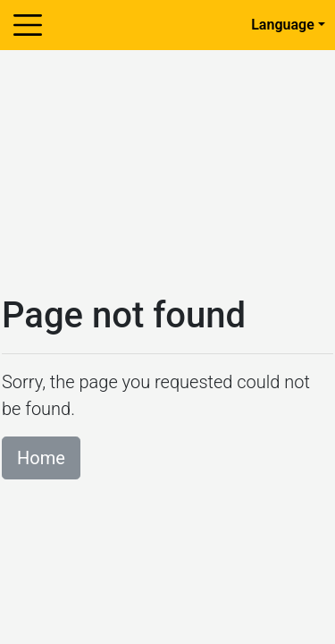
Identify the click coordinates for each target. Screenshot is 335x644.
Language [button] (283, 25)
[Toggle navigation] (28, 25)
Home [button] (41, 458)
